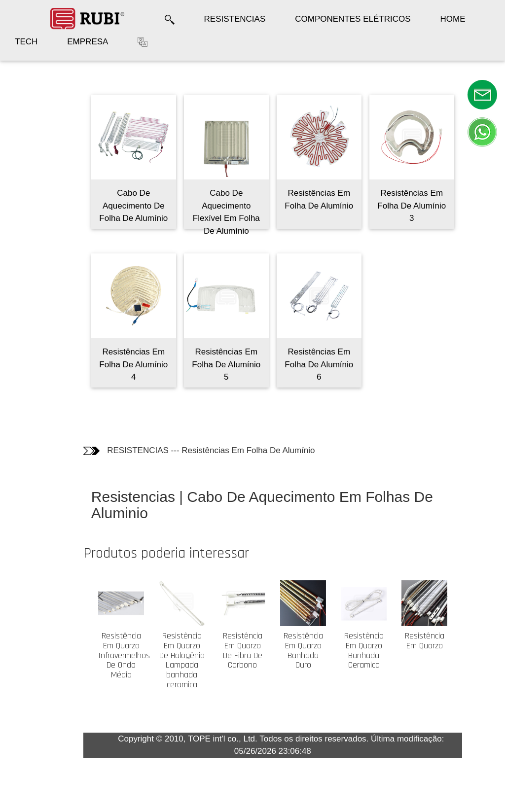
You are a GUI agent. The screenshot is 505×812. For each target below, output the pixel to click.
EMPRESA (88, 42)
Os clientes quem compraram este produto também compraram (35, 199)
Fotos (24, 115)
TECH (26, 42)
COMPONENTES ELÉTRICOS (353, 19)
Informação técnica (36, 141)
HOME (453, 19)
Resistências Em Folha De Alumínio (266, 450)
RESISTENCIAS (235, 19)
